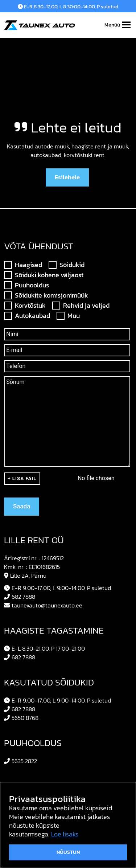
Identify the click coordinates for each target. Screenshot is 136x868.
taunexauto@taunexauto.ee (43, 605)
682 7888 (20, 597)
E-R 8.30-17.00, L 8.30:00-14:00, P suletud (68, 7)
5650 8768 (21, 718)
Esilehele (67, 177)
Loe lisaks (65, 834)
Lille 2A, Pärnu (25, 576)
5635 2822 (20, 761)
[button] (112, 25)
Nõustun (68, 852)
